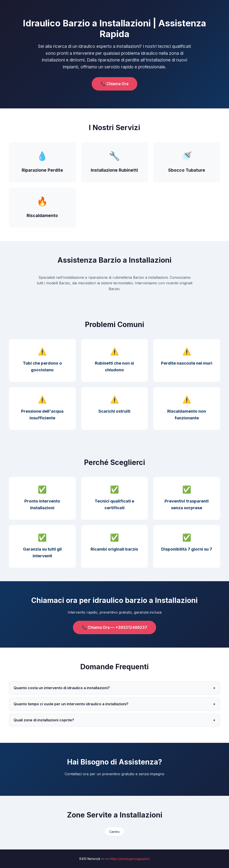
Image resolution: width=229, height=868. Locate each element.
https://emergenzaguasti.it (130, 859)
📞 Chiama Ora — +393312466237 (114, 627)
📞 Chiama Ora (114, 84)
